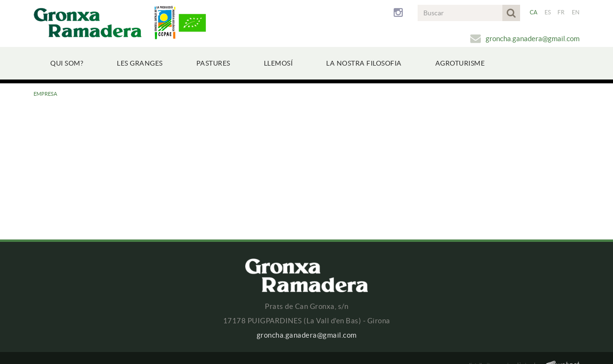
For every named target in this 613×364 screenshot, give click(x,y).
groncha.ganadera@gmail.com (533, 39)
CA (534, 12)
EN (576, 12)
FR (561, 12)
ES (548, 12)
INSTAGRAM (400, 13)
